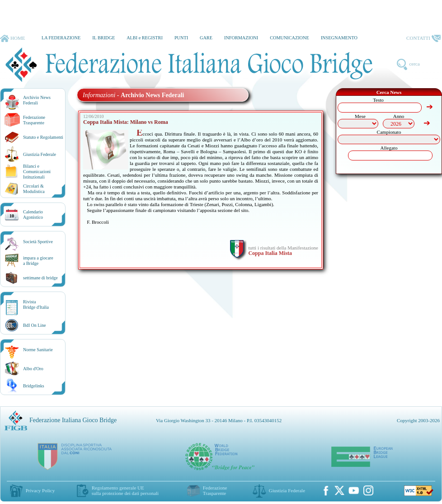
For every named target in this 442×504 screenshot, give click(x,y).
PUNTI (181, 38)
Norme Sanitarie (38, 350)
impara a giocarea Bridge (38, 261)
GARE (206, 38)
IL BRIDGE (103, 38)
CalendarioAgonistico (33, 214)
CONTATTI (423, 38)
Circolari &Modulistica (34, 189)
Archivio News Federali (37, 100)
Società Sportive (38, 242)
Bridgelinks (34, 386)
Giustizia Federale (40, 154)
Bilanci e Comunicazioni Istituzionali (37, 172)
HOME (12, 38)
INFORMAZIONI (241, 38)
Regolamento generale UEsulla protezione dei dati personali (125, 490)
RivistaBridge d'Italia (36, 304)
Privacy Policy (40, 490)
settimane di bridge (40, 278)
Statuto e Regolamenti (43, 137)
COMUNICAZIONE (289, 38)
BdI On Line (35, 325)
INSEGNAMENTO (339, 38)
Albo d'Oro (33, 369)
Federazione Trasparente (34, 120)
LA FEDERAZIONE (61, 38)
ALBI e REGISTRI (145, 38)
